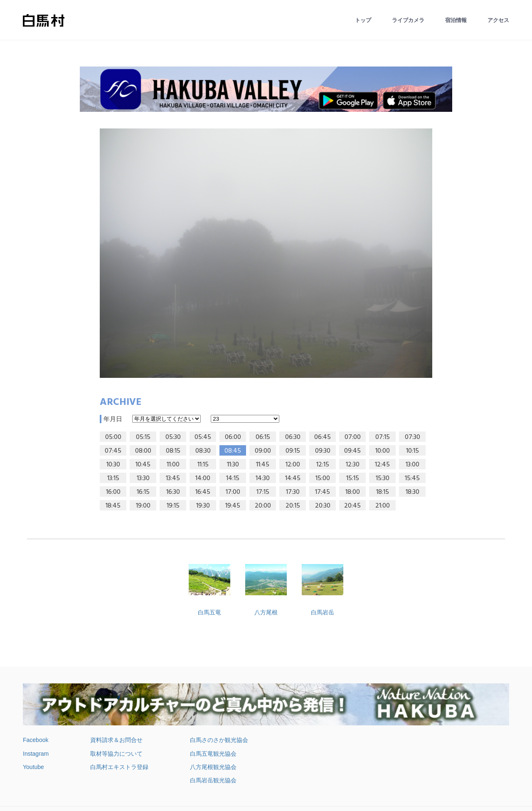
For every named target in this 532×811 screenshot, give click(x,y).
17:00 (233, 492)
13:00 (413, 465)
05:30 (173, 437)
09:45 (352, 451)
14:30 (263, 478)
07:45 (113, 451)
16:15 (143, 492)
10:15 (413, 451)
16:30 (173, 492)
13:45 (173, 478)
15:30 (383, 478)
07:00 (353, 437)
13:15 (113, 478)
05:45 (203, 437)
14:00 (203, 478)
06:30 (293, 437)
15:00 (323, 478)
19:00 (143, 506)
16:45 (203, 492)
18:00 (353, 492)
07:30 (413, 437)
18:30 (413, 492)
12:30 (353, 465)
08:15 (173, 451)
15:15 (353, 478)
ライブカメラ (408, 20)
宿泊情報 (456, 20)
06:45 (323, 437)
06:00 (233, 437)
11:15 (203, 465)
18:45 (113, 506)
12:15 (323, 465)
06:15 (263, 437)
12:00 (293, 465)
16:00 (113, 492)
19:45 (233, 506)
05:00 (113, 437)
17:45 (323, 492)
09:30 (323, 451)
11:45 (263, 465)
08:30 (203, 451)
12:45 (382, 465)
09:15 (293, 451)
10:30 (113, 465)
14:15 (233, 478)
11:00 (173, 465)
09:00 (263, 451)
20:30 (323, 506)
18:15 (383, 492)
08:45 (233, 451)
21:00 (383, 506)
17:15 (263, 492)
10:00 (383, 451)
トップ (363, 20)
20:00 (263, 506)
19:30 (203, 506)
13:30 (143, 478)
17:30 (293, 492)
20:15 (293, 506)
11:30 (233, 465)
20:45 (352, 506)
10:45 (143, 465)
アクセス (498, 20)
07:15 (383, 437)
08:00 (143, 451)
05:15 (143, 437)
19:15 (173, 506)
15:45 (412, 478)
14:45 (293, 478)
